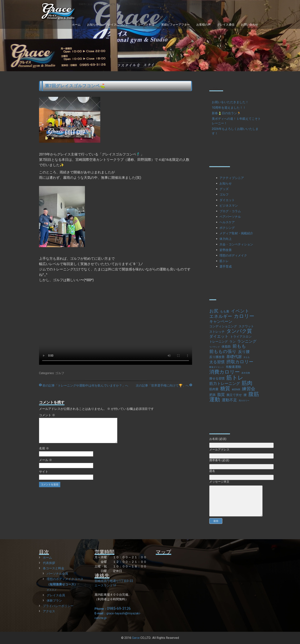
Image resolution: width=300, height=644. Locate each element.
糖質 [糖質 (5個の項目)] (225, 388)
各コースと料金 (145, 25)
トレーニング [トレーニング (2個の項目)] (218, 342)
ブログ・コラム (230, 211)
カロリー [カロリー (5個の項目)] (244, 316)
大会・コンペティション (236, 244)
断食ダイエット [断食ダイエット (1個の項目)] (217, 367)
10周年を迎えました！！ (229, 108)
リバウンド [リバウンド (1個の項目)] (215, 347)
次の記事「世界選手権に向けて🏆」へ (164, 386)
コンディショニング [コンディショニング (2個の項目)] (223, 326)
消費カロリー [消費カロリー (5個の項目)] (225, 372)
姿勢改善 (226, 250)
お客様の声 (203, 25)
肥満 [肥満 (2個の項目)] (212, 395)
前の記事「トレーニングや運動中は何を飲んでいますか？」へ (84, 386)
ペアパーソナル (230, 217)
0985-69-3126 (119, 608)
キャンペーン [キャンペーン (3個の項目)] (221, 321)
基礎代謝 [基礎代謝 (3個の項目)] (234, 357)
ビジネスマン (229, 206)
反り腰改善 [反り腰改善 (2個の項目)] (217, 357)
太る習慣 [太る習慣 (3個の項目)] (217, 362)
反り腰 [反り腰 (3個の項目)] (244, 352)
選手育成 (226, 267)
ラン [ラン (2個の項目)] (232, 342)
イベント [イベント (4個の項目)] (240, 311)
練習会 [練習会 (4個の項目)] (249, 389)
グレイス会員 (56, 595)
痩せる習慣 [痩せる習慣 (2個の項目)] (217, 378)
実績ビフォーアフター (175, 25)
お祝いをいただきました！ (230, 102)
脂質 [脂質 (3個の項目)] (221, 395)
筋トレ (224, 261)
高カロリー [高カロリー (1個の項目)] (244, 401)
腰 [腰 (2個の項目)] (245, 395)
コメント (47, 415)
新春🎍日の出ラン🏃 (226, 113)
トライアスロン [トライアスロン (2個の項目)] (241, 337)
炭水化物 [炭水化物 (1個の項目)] (246, 373)
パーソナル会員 (57, 574)
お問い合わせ (249, 25)
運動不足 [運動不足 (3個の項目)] (229, 400)
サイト (44, 476)
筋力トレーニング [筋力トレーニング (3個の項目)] (225, 383)
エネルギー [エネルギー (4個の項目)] (221, 316)
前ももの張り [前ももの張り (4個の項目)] (223, 352)
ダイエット (227, 200)
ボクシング (227, 228)
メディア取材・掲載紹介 (236, 233)
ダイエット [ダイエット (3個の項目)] (219, 336)
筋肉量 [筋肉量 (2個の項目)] (214, 389)
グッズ (224, 189)
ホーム (76, 25)
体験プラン (54, 601)
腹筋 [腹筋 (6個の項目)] (254, 394)
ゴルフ (60, 373)
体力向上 (226, 239)
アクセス (49, 611)
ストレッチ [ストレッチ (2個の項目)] (217, 332)
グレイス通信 (226, 25)
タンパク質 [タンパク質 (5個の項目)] (239, 331)
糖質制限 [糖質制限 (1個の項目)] (236, 390)
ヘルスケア (227, 222)
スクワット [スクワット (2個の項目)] (246, 326)
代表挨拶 (49, 563)
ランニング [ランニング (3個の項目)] (247, 341)
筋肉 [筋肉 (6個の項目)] (247, 383)
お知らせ (93, 25)
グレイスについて (117, 25)
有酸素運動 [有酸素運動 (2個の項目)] (233, 367)
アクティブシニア (232, 178)
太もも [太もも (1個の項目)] (247, 357)
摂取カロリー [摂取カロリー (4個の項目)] (240, 362)
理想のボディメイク (233, 255)
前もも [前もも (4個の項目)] (239, 346)
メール (46, 465)
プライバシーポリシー (58, 606)
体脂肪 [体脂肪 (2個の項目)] (226, 347)
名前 (44, 453)
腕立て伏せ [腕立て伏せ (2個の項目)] (234, 395)
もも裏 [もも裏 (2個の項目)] (225, 311)
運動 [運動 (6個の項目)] (215, 400)
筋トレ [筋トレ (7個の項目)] (235, 378)
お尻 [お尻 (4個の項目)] (214, 311)
